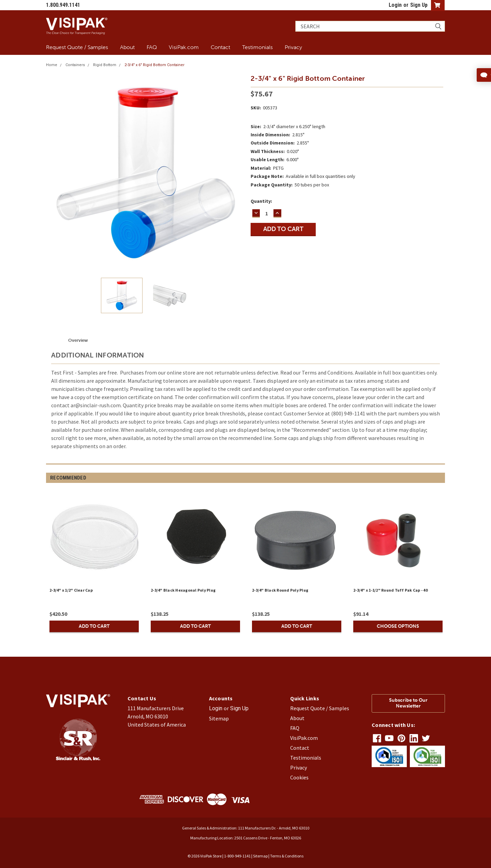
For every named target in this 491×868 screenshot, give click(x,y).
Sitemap (219, 718)
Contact (220, 47)
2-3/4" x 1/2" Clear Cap (71, 590)
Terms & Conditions (287, 856)
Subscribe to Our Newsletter (408, 703)
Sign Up (419, 5)
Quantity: (261, 201)
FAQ (152, 47)
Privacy (293, 47)
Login (395, 5)
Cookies (299, 777)
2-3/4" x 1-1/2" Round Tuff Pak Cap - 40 (390, 590)
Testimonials (257, 47)
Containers (75, 65)
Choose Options (398, 626)
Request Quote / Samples (77, 47)
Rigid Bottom (105, 65)
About (127, 47)
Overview (78, 340)
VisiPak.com (184, 47)
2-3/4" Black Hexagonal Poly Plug (183, 590)
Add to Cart (94, 626)
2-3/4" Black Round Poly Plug (280, 590)
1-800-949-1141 (237, 856)
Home (52, 65)
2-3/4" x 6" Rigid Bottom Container (154, 65)
